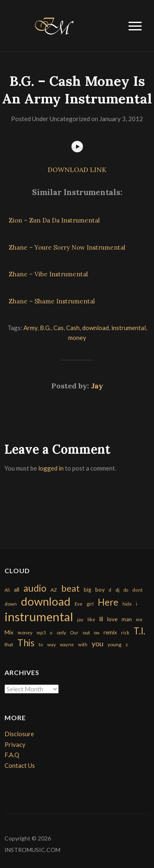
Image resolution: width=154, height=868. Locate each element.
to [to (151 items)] (41, 644)
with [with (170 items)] (83, 644)
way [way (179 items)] (52, 644)
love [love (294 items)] (112, 619)
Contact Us (20, 765)
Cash (73, 328)
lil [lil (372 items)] (101, 619)
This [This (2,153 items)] (26, 643)
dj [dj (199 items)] (117, 590)
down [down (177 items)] (11, 604)
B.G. (45, 328)
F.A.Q (12, 755)
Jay (97, 386)
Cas (59, 328)
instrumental (129, 328)
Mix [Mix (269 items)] (9, 632)
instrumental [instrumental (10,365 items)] (39, 617)
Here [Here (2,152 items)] (108, 602)
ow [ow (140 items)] (97, 633)
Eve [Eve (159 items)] (79, 604)
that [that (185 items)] (9, 644)
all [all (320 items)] (17, 589)
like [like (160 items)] (91, 619)
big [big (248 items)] (87, 590)
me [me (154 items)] (139, 619)
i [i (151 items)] (137, 604)
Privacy (15, 744)
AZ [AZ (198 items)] (54, 590)
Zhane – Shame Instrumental (52, 301)
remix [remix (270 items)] (110, 632)
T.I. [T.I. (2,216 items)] (139, 631)
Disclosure (19, 734)
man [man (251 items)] (127, 619)
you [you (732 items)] (98, 643)
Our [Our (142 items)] (74, 633)
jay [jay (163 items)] (80, 619)
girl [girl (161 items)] (90, 604)
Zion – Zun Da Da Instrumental (54, 220)
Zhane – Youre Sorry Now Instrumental (67, 247)
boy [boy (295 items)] (100, 589)
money (77, 338)
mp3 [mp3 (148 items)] (41, 633)
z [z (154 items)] (127, 644)
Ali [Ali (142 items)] (7, 590)
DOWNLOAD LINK (77, 170)
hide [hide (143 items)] (127, 604)
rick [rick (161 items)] (125, 633)
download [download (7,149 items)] (46, 601)
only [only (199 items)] (61, 633)
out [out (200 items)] (86, 633)
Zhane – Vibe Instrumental (48, 274)
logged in (51, 468)
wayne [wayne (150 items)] (67, 644)
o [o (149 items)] (51, 633)
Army (30, 328)
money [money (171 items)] (25, 633)
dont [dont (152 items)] (137, 590)
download (95, 328)
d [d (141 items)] (110, 590)
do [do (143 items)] (126, 590)
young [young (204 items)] (115, 644)
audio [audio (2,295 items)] (35, 588)
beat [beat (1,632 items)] (70, 588)
